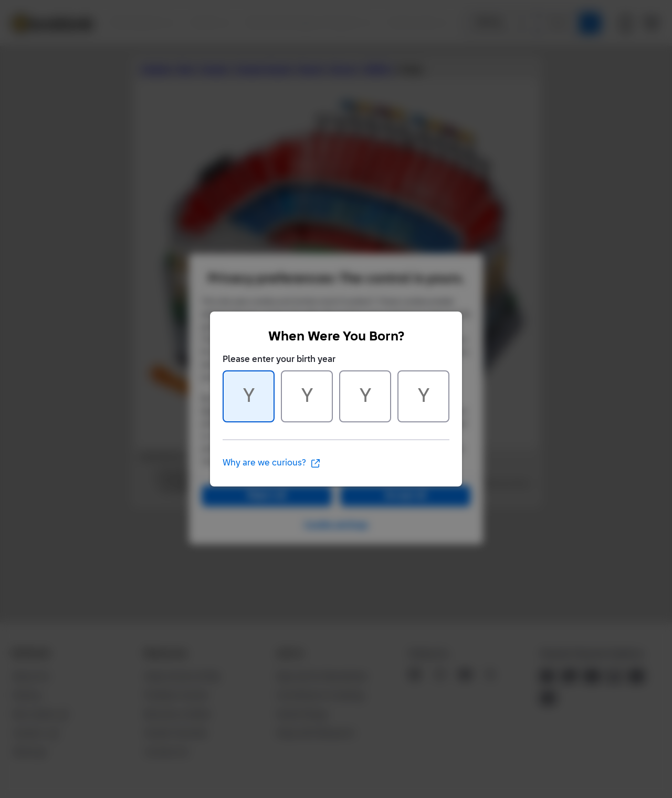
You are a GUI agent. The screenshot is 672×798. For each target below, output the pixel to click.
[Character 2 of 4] (307, 396)
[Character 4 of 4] (423, 396)
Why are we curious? (272, 463)
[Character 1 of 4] (249, 396)
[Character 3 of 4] (365, 396)
